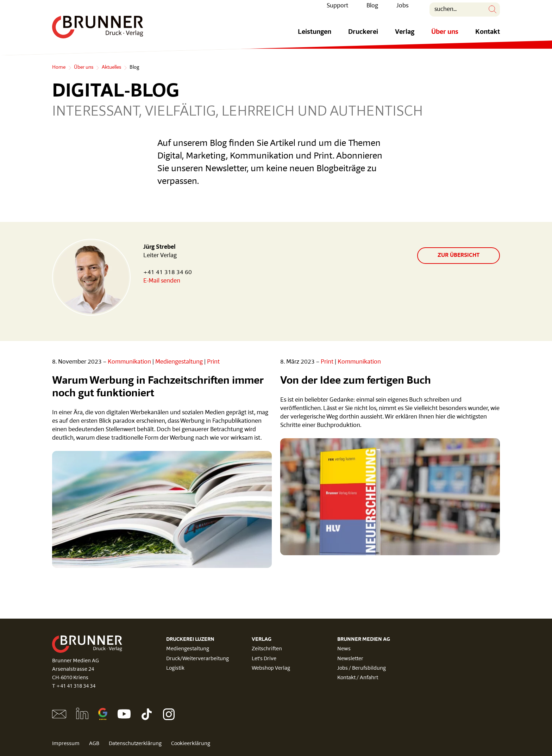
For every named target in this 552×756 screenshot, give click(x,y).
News (344, 649)
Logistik (175, 668)
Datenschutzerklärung (135, 744)
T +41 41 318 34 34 (74, 686)
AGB (94, 744)
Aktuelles (111, 68)
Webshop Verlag (271, 668)
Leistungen (315, 37)
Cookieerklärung (191, 744)
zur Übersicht (459, 255)
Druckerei (363, 37)
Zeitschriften (267, 649)
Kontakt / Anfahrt (358, 678)
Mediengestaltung (179, 362)
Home (59, 68)
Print (213, 362)
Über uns (445, 37)
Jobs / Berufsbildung (362, 668)
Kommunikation (129, 362)
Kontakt (488, 37)
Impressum (66, 744)
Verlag (405, 37)
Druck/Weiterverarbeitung (197, 659)
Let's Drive (264, 659)
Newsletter (350, 659)
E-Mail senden (162, 281)
